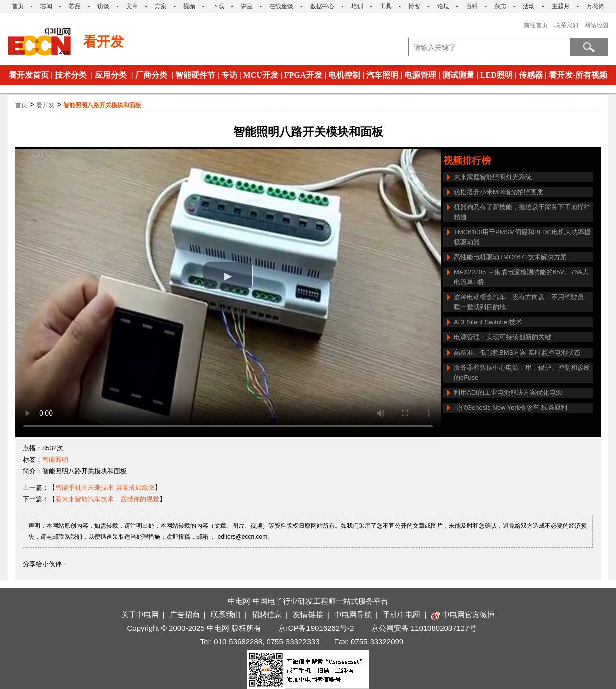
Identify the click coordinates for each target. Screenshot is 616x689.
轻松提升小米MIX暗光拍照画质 (499, 192)
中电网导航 (353, 615)
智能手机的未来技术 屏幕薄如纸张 (105, 487)
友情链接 (308, 615)
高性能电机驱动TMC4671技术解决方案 (510, 257)
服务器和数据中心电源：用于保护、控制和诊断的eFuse (522, 372)
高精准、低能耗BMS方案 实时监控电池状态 (517, 352)
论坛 (443, 6)
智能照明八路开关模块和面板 (102, 105)
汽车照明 (382, 75)
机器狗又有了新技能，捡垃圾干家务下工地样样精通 (522, 212)
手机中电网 (401, 615)
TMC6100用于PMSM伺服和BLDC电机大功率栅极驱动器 (522, 237)
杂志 (500, 6)
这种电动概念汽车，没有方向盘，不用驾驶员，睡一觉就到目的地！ (522, 302)
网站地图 (596, 25)
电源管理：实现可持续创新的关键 (503, 337)
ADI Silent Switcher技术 (488, 322)
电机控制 (344, 75)
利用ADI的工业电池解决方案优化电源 (508, 392)
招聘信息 (267, 615)
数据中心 (322, 6)
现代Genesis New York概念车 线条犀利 (511, 407)
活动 (529, 6)
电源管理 (420, 75)
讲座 (247, 6)
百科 (472, 6)
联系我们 (566, 25)
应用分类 (111, 75)
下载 (218, 6)
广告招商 (185, 615)
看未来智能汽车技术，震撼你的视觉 (107, 499)
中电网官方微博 (463, 615)
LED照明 (497, 75)
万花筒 (595, 6)
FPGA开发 (303, 75)
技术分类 (71, 75)
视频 (189, 6)
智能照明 (55, 459)
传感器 (531, 75)
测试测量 (458, 75)
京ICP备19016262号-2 (316, 628)
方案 (161, 6)
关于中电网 (140, 615)
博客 (414, 6)
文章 (132, 6)
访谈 (103, 6)
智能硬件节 (195, 75)
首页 (18, 6)
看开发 (45, 105)
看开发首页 (29, 75)
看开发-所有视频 (578, 75)
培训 (357, 6)
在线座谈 (281, 6)
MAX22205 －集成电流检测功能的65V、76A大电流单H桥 (521, 277)
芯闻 (46, 6)
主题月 (561, 6)
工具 (386, 6)
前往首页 (536, 25)
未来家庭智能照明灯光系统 (493, 177)
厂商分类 (151, 75)
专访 (229, 75)
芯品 (75, 6)
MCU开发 (261, 75)
